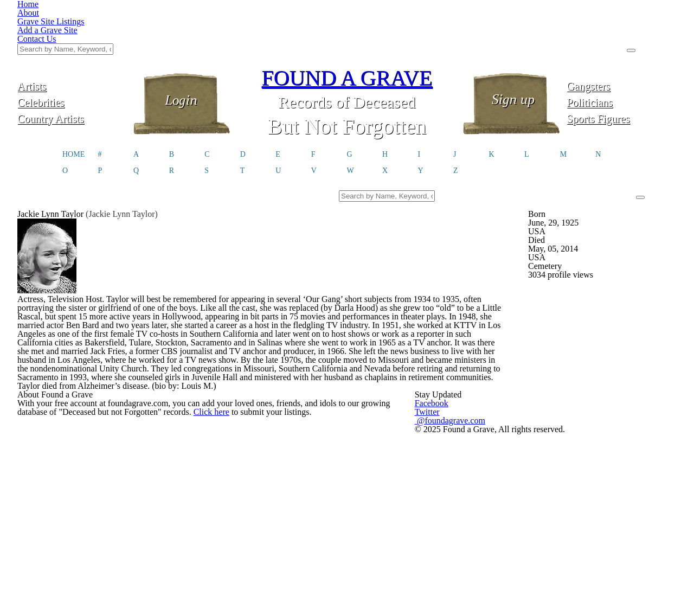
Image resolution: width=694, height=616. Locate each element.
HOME (73, 101)
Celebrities (72, 47)
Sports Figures (622, 64)
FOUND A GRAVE (347, 23)
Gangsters (622, 31)
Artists (73, 31)
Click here (220, 483)
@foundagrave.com (508, 480)
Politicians (622, 47)
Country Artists (72, 64)
